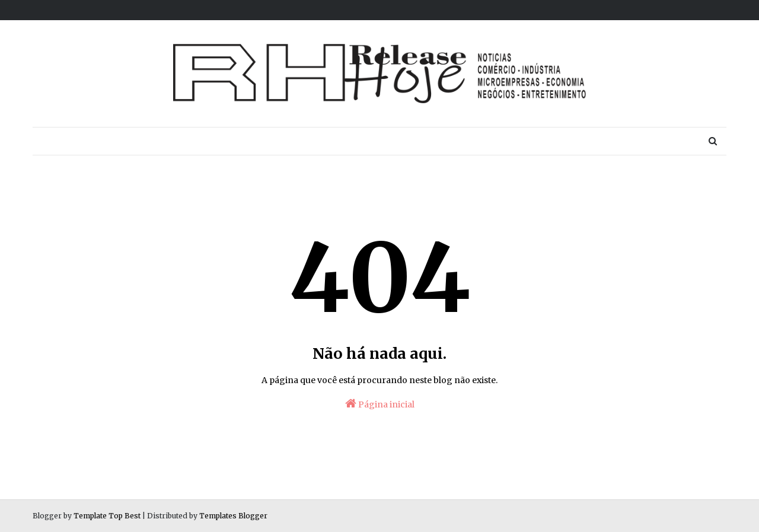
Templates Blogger (233, 516)
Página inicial (380, 404)
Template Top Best (107, 516)
